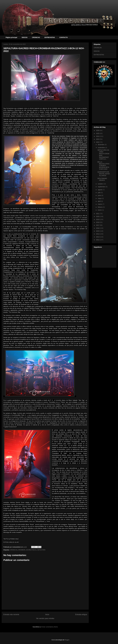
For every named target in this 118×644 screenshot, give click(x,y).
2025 (98, 133)
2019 (98, 219)
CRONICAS (36, 37)
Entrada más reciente (11, 614)
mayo (100, 198)
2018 (98, 222)
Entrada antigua (81, 614)
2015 (98, 231)
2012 (98, 240)
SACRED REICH (31, 550)
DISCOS (25, 37)
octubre (101, 184)
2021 (98, 214)
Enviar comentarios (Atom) (50, 627)
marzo (100, 204)
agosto (100, 190)
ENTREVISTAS (50, 37)
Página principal (11, 37)
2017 (98, 225)
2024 (98, 136)
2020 (98, 216)
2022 (98, 142)
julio (99, 193)
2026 (98, 130)
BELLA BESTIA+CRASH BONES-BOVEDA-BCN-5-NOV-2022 (103, 165)
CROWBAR (22, 550)
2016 (98, 228)
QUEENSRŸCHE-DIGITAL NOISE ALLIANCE (104, 174)
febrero (100, 207)
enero (100, 210)
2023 (98, 139)
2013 (98, 237)
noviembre (101, 148)
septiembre (102, 187)
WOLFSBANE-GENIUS (102, 179)
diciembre (101, 145)
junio (100, 195)
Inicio (47, 614)
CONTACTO (63, 37)
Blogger (67, 640)
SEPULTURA (41, 550)
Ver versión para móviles (45, 618)
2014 (98, 234)
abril (99, 201)
